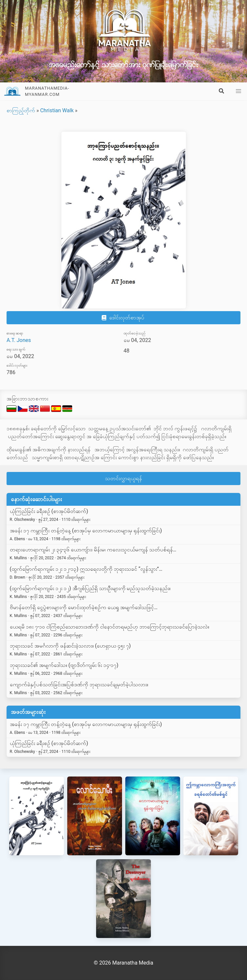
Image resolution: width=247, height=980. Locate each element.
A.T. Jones (19, 340)
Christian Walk (57, 110)
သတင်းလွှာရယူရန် (123, 478)
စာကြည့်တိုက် (21, 110)
